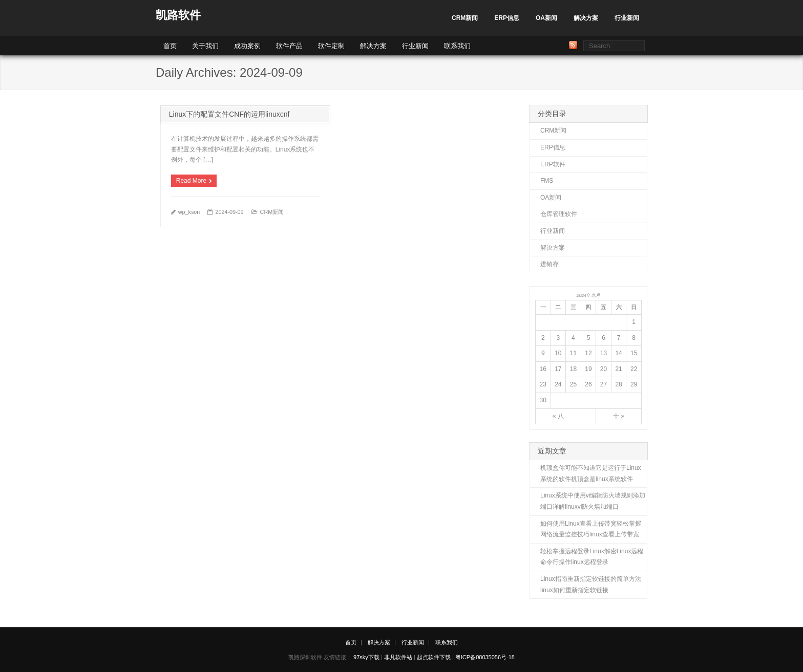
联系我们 (457, 46)
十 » (619, 416)
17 (558, 369)
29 (634, 384)
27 (604, 384)
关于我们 (205, 46)
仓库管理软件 (559, 214)
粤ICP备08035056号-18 (485, 657)
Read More (191, 181)
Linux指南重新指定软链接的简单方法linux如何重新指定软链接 (591, 584)
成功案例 (247, 46)
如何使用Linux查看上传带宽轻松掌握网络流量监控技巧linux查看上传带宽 (591, 529)
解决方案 (586, 18)
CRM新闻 (465, 18)
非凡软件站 (398, 657)
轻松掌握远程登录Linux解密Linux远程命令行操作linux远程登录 (592, 557)
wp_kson (189, 212)
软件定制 (331, 46)
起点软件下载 (434, 657)
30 (543, 400)
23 (543, 384)
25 (573, 384)
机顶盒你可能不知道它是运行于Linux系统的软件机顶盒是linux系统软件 (591, 473)
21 (618, 369)
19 (588, 369)
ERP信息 (507, 18)
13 (604, 353)
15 (634, 353)
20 (604, 369)
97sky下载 (366, 657)
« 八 (558, 416)
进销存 (550, 264)
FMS (547, 181)
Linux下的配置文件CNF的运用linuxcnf (229, 114)
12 (588, 353)
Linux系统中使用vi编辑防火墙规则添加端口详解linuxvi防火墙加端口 (593, 501)
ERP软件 (553, 164)
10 (558, 353)
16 (543, 369)
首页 (170, 46)
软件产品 (289, 46)
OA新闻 (546, 18)
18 (573, 369)
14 (618, 353)
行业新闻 (627, 18)
